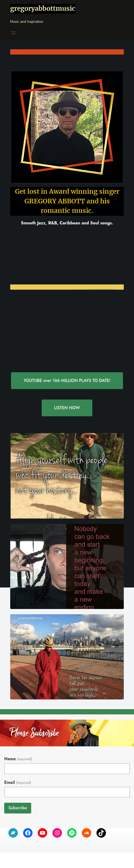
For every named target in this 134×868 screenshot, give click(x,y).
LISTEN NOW (67, 408)
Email (18, 782)
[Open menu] (13, 33)
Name (18, 759)
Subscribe (18, 808)
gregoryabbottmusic (43, 9)
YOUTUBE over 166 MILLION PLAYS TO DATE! (67, 381)
